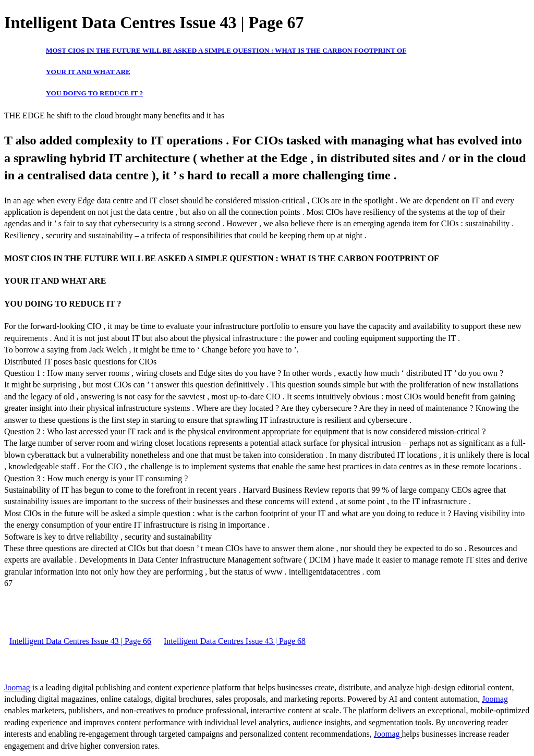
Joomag (18, 687)
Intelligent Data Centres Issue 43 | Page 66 (80, 641)
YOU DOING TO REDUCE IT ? (94, 93)
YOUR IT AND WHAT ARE (88, 72)
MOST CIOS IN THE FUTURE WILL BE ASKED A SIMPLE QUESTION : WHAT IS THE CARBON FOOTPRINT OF (226, 50)
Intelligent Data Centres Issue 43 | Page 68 (235, 641)
